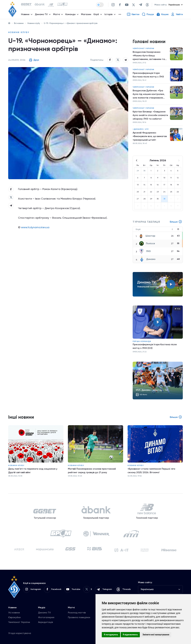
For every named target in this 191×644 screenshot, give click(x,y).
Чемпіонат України (143, 48)
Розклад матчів (77, 613)
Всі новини (19, 23)
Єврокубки (14, 617)
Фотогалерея (46, 617)
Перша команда (142, 341)
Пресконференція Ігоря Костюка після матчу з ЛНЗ (148, 75)
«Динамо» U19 (141, 129)
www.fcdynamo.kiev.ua (35, 227)
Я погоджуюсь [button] (111, 635)
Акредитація (46, 622)
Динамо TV (44, 613)
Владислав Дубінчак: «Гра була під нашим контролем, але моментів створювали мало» (149, 94)
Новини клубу (34, 23)
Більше (176, 222)
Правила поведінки (79, 617)
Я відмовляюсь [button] (130, 635)
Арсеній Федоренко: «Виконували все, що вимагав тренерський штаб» (150, 136)
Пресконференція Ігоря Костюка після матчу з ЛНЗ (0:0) (155, 346)
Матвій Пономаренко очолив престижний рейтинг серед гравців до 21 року (92, 471)
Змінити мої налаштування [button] (156, 635)
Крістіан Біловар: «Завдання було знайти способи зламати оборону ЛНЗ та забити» (150, 115)
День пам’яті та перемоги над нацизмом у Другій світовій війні (33, 471)
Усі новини (14, 613)
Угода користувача (20, 633)
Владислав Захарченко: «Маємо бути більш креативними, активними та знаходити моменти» (149, 56)
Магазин (86, 14)
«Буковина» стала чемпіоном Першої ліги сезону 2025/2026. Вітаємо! (151, 471)
